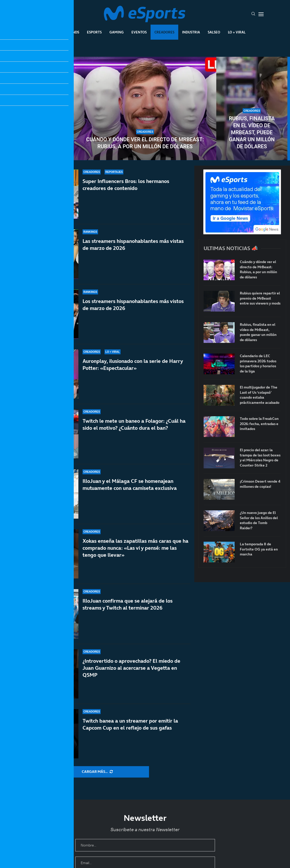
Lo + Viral (237, 32)
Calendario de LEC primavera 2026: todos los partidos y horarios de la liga (258, 364)
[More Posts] (97, 772)
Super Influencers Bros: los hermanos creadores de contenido (126, 185)
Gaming (117, 32)
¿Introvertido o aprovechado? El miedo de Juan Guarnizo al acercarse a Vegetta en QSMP (131, 668)
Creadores (164, 32)
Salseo (214, 32)
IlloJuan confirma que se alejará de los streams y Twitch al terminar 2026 (128, 604)
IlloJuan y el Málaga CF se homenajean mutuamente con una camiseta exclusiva (130, 486)
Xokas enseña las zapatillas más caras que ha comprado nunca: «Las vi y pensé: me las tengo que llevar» (135, 548)
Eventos (139, 32)
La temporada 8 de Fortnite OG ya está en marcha (259, 549)
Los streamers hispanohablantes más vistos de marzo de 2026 (133, 305)
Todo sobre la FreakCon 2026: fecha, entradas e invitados (259, 424)
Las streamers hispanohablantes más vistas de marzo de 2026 (133, 245)
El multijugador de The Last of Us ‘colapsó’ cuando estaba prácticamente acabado (260, 395)
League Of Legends (62, 32)
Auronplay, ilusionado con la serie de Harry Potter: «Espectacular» (133, 365)
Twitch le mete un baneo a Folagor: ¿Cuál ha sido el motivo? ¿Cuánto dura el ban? (134, 424)
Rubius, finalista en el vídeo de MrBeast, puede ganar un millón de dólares (252, 132)
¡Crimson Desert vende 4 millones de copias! (260, 484)
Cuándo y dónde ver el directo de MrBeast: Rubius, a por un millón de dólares (145, 143)
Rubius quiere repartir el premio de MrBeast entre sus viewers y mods (38, 129)
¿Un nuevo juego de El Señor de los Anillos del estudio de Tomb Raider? (259, 520)
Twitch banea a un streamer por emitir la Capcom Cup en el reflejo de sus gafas (130, 724)
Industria (191, 32)
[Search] (253, 14)
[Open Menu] (261, 14)
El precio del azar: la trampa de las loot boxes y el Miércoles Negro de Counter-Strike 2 (260, 458)
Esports (94, 32)
